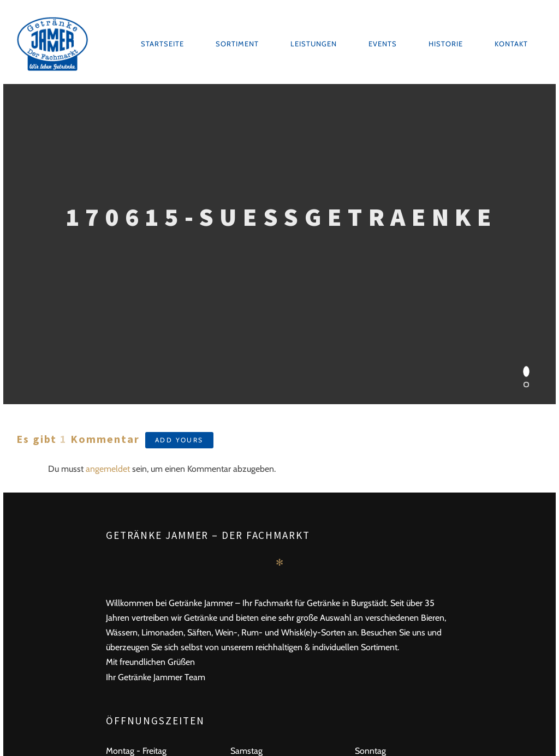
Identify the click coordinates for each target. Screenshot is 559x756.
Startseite (162, 44)
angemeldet (108, 469)
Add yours (179, 440)
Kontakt (511, 44)
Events (383, 44)
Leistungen (314, 44)
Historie (446, 44)
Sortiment (237, 44)
